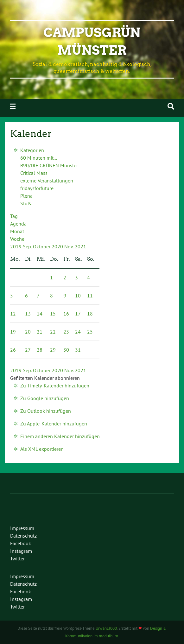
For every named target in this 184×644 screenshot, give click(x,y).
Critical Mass (34, 173)
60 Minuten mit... (39, 158)
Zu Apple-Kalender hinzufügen (54, 424)
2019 (16, 246)
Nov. (70, 246)
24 (78, 332)
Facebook (21, 543)
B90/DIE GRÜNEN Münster (49, 165)
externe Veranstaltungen (47, 181)
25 (90, 332)
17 (78, 314)
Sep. (28, 246)
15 (53, 314)
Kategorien (32, 150)
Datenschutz (23, 536)
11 (90, 296)
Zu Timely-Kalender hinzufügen (55, 386)
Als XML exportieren (42, 449)
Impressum (22, 528)
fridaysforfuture (37, 188)
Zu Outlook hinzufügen (46, 411)
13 (28, 314)
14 (40, 314)
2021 (80, 246)
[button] (45, 378)
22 (53, 332)
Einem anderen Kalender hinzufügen (60, 436)
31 (78, 350)
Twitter (17, 558)
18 (90, 314)
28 (40, 350)
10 (78, 296)
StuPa (26, 203)
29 (53, 350)
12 (13, 314)
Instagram (21, 551)
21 (40, 332)
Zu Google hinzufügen (45, 398)
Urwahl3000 (106, 628)
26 (13, 350)
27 (28, 350)
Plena (26, 196)
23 (66, 332)
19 (13, 332)
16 (66, 314)
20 (28, 332)
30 (66, 350)
